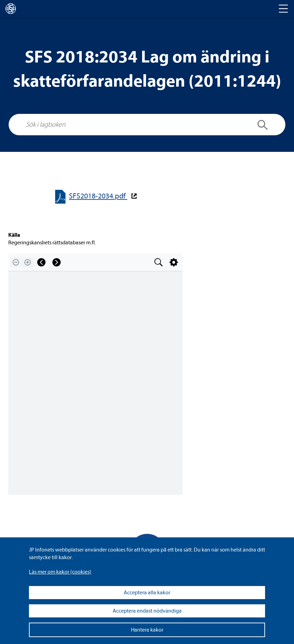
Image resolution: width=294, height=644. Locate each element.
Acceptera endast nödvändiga (147, 611)
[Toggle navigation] (283, 9)
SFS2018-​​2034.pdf (98, 196)
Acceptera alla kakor (147, 593)
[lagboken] (11, 9)
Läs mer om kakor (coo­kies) (60, 572)
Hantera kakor (147, 630)
